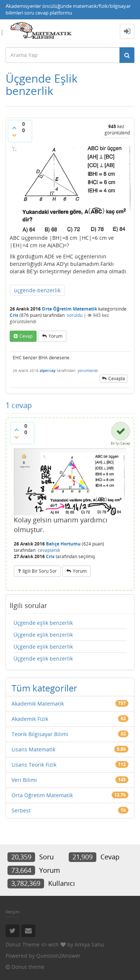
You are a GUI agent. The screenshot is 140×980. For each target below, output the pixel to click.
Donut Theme (23, 944)
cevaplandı (49, 550)
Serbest (21, 810)
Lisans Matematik (33, 749)
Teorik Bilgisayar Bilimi (40, 734)
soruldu (75, 315)
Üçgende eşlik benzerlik (43, 623)
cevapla (117, 378)
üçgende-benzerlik (37, 290)
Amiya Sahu (89, 944)
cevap (26, 336)
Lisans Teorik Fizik (34, 765)
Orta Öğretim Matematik (69, 309)
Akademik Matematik (38, 704)
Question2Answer (58, 956)
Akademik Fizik (30, 719)
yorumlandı (88, 370)
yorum (55, 336)
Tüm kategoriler (44, 688)
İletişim (13, 912)
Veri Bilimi (24, 780)
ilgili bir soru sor (40, 571)
